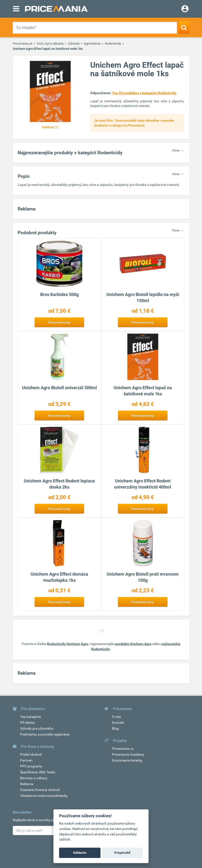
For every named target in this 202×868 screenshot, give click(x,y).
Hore (176, 150)
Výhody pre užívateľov (37, 728)
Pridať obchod (31, 754)
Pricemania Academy (128, 754)
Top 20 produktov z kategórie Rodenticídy (144, 93)
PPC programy (31, 766)
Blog (115, 728)
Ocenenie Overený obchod (40, 790)
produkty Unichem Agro (133, 644)
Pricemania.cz (123, 749)
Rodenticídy (113, 44)
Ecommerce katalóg (127, 760)
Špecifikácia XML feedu (38, 772)
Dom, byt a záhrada (50, 44)
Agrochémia (92, 44)
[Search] (184, 27)
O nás (116, 717)
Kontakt (118, 723)
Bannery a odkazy (34, 778)
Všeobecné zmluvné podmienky (44, 796)
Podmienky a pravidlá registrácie (45, 734)
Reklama (27, 784)
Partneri (26, 760)
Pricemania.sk (23, 44)
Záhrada (74, 44)
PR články (28, 723)
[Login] (185, 9)
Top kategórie (30, 717)
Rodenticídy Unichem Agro (68, 644)
